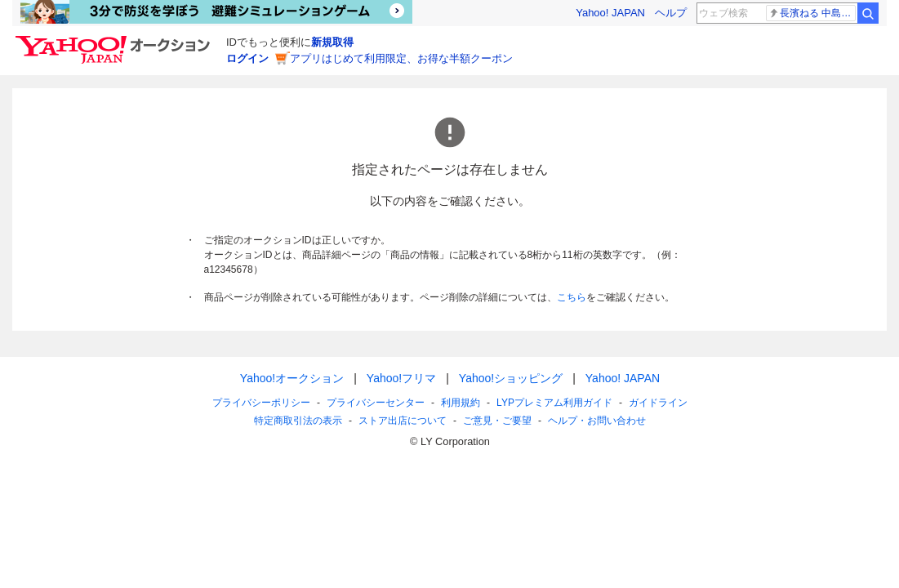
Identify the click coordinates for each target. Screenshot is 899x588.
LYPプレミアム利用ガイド (554, 403)
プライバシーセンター (376, 403)
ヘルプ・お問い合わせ (597, 421)
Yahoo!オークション (291, 378)
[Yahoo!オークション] (115, 40)
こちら (572, 297)
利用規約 (461, 403)
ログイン (247, 58)
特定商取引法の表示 (298, 421)
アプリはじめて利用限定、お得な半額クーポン (401, 58)
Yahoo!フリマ (401, 378)
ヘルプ (671, 13)
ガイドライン (657, 403)
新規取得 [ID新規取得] (332, 42)
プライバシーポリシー (261, 403)
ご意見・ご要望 (497, 421)
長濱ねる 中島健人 (812, 13)
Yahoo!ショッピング (510, 378)
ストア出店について (403, 421)
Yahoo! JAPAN (610, 13)
